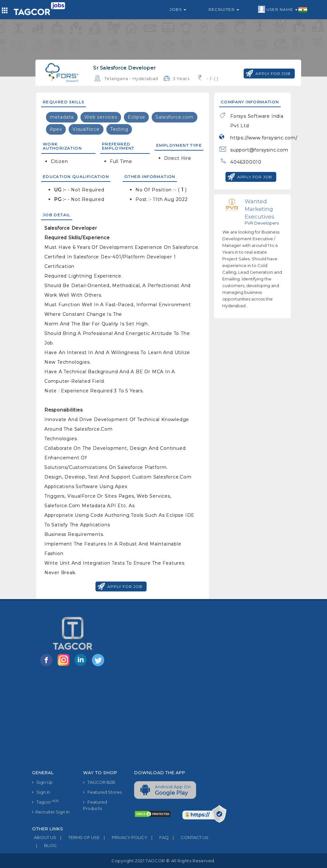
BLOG (44, 845)
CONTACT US (189, 837)
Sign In (41, 792)
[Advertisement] (129, 719)
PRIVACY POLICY (123, 837)
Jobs (178, 9)
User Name (283, 10)
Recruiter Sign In (51, 812)
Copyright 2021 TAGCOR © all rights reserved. (163, 861)
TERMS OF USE (78, 837)
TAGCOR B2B (99, 782)
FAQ (158, 837)
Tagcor (45, 802)
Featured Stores (102, 792)
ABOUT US (44, 837)
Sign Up (42, 782)
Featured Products (95, 805)
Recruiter (224, 9)
